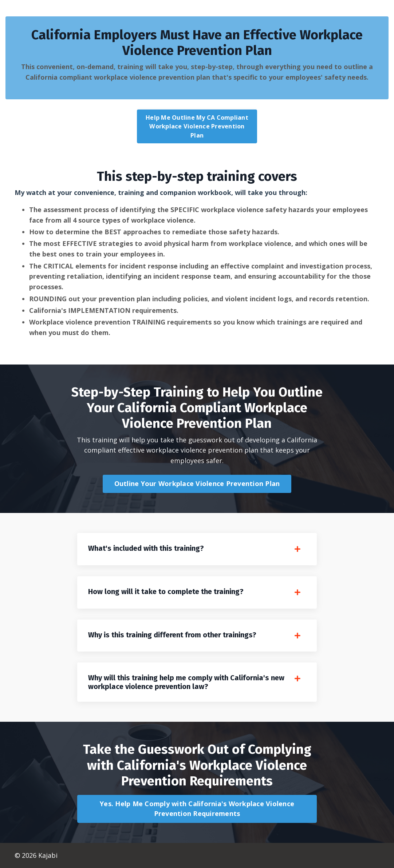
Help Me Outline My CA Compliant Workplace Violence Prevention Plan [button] (197, 126)
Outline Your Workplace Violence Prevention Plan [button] (197, 483)
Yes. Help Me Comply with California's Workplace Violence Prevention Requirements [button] (197, 809)
